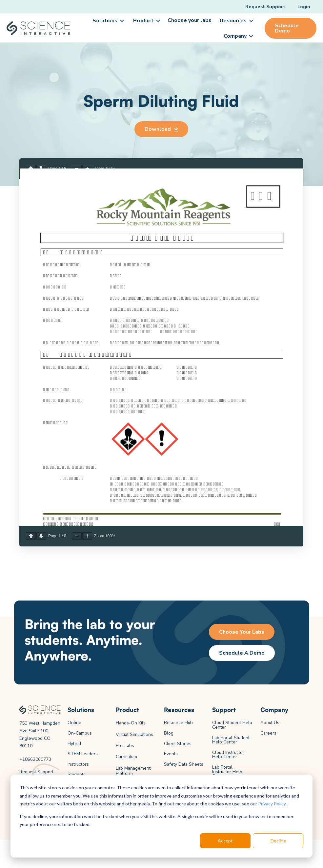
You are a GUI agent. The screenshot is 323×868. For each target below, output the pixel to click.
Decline (278, 841)
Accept (225, 841)
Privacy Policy (272, 804)
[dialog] (161, 816)
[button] (108, 21)
